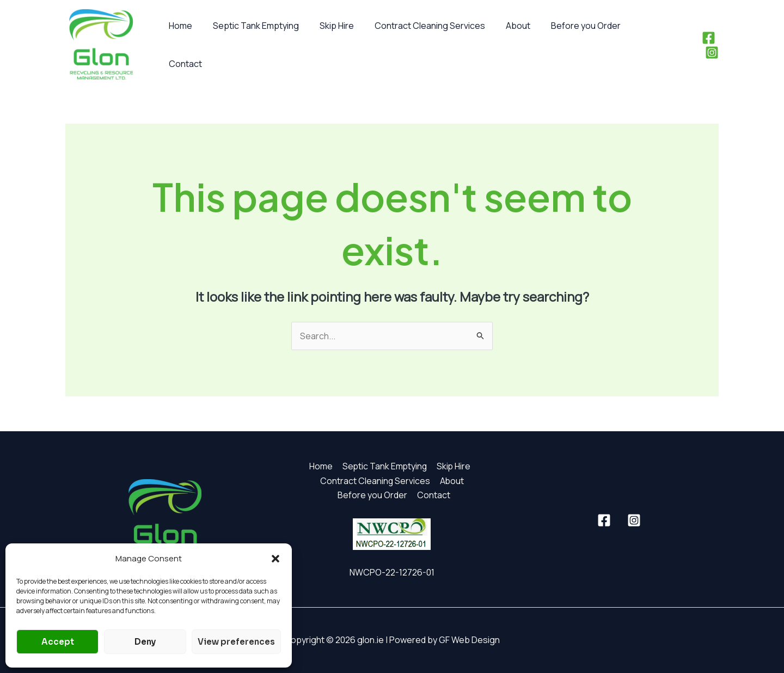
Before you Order (568, 45)
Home (179, 45)
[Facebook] (692, 45)
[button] (275, 559)
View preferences (236, 642)
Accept (58, 642)
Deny (145, 642)
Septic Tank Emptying (251, 45)
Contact (637, 45)
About (503, 45)
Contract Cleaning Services (418, 45)
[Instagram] (712, 45)
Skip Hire (329, 45)
